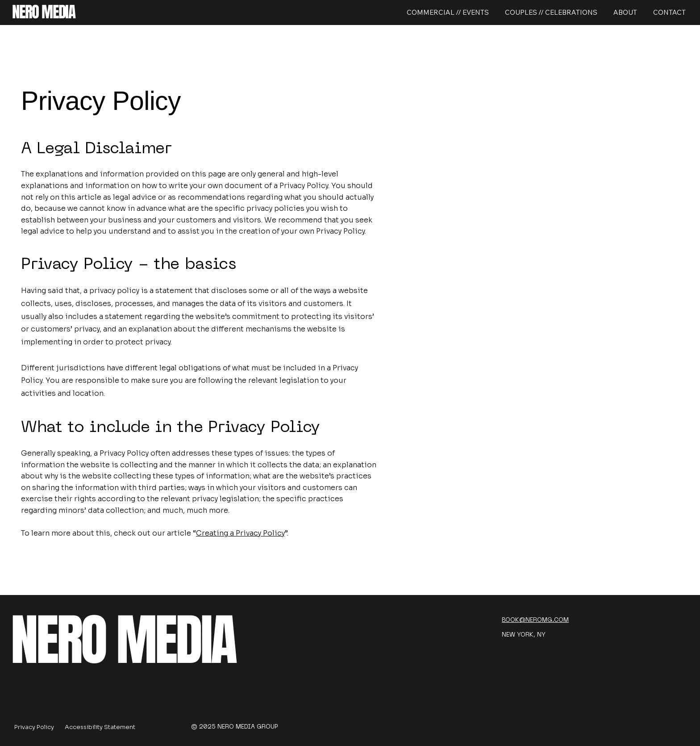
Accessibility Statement (100, 727)
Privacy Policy (34, 727)
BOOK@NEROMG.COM (535, 620)
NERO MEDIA (44, 12)
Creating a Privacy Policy (240, 533)
